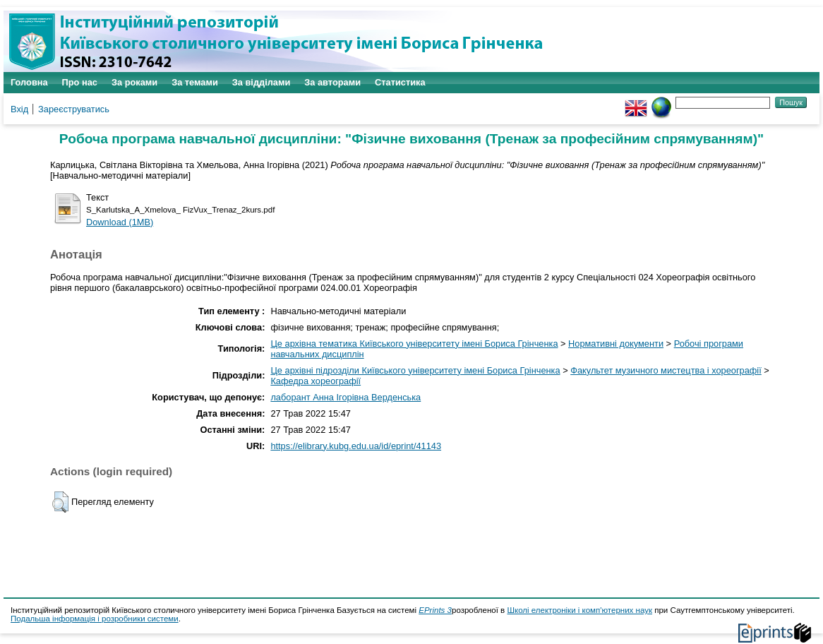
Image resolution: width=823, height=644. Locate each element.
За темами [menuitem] (195, 82)
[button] (60, 502)
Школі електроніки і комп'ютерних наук (579, 610)
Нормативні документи (616, 344)
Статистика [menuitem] (400, 82)
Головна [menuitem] (29, 82)
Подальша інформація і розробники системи (95, 619)
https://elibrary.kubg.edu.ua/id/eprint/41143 (356, 446)
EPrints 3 (435, 610)
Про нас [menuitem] (80, 82)
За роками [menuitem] (134, 82)
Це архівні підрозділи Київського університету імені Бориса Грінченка (415, 370)
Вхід (19, 109)
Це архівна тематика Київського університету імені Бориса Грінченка (414, 344)
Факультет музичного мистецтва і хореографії (666, 370)
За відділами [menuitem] (262, 82)
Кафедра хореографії (316, 381)
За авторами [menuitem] (332, 82)
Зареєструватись (74, 109)
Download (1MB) (120, 222)
